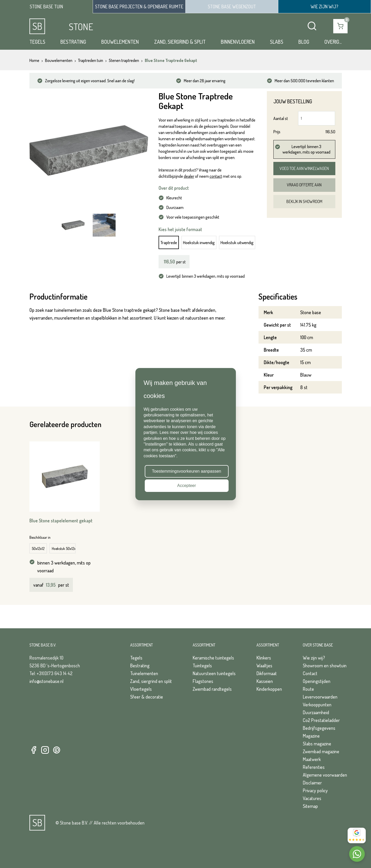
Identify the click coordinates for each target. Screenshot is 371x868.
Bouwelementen (120, 42)
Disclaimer (312, 783)
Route (308, 689)
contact (216, 176)
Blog (304, 42)
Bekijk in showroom (304, 201)
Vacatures (312, 798)
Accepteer (186, 486)
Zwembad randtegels (212, 689)
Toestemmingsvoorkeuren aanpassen (187, 471)
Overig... (333, 42)
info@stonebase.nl (46, 681)
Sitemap (310, 806)
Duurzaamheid (316, 712)
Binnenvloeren (238, 42)
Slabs (277, 42)
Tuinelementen (144, 673)
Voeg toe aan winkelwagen (304, 168)
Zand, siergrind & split (180, 42)
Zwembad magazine (321, 751)
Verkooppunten (317, 705)
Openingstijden (317, 681)
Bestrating (73, 42)
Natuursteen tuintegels (214, 673)
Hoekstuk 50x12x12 (64, 549)
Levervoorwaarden (320, 697)
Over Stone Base (318, 645)
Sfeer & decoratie (147, 697)
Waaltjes (264, 666)
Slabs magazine (317, 744)
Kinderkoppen (269, 689)
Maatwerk (312, 759)
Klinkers (264, 658)
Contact (310, 673)
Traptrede (169, 242)
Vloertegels (141, 689)
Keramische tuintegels (213, 658)
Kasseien (265, 681)
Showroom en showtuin (325, 666)
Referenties (314, 767)
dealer (189, 176)
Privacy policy (315, 790)
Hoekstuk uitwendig (237, 242)
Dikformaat (267, 673)
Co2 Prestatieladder (321, 720)
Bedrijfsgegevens (319, 728)
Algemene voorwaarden (325, 775)
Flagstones (203, 681)
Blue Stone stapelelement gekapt (61, 521)
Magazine (311, 736)
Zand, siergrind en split (151, 681)
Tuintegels (202, 666)
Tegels (37, 42)
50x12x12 (38, 549)
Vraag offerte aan (304, 185)
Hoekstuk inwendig (199, 242)
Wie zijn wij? (314, 658)
